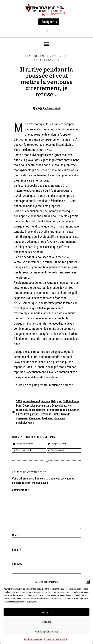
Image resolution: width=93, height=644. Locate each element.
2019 (19, 401)
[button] (88, 582)
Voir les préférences (47, 631)
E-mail (17, 550)
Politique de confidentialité (55, 639)
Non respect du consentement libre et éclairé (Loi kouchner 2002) (47, 410)
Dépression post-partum (37, 406)
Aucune (46, 401)
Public (56, 414)
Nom (16, 535)
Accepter (47, 612)
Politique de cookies (33, 639)
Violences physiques (41, 418)
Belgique (56, 401)
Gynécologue (59, 406)
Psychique (45, 414)
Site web (17, 564)
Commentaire (21, 490)
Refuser (46, 622)
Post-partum (31, 414)
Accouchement (32, 401)
